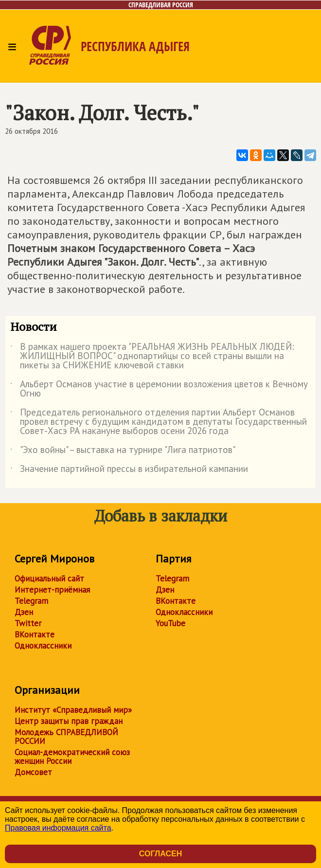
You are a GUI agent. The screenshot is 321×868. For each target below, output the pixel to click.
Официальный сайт (49, 579)
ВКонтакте (35, 634)
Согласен (160, 854)
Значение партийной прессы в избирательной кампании (129, 470)
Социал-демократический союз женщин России (72, 757)
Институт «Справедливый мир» (73, 710)
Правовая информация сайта (58, 828)
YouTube (170, 623)
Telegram (31, 601)
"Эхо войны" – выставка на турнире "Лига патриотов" (123, 452)
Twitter (28, 623)
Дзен (24, 612)
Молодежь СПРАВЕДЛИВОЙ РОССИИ (66, 737)
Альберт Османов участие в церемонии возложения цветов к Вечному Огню (159, 389)
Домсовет (33, 772)
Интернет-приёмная (52, 590)
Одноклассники (43, 646)
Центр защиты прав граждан (69, 721)
